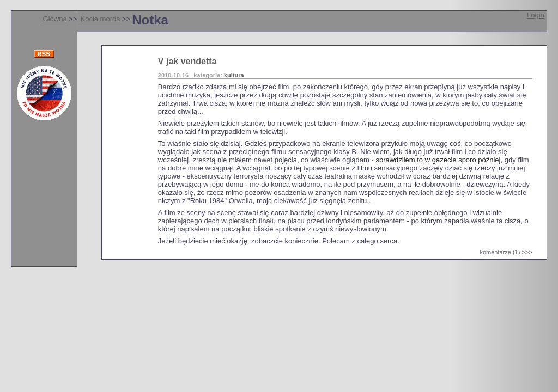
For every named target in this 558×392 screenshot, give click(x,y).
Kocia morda (100, 19)
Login (536, 15)
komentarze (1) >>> (506, 252)
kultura (234, 75)
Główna (55, 19)
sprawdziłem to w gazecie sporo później (438, 160)
